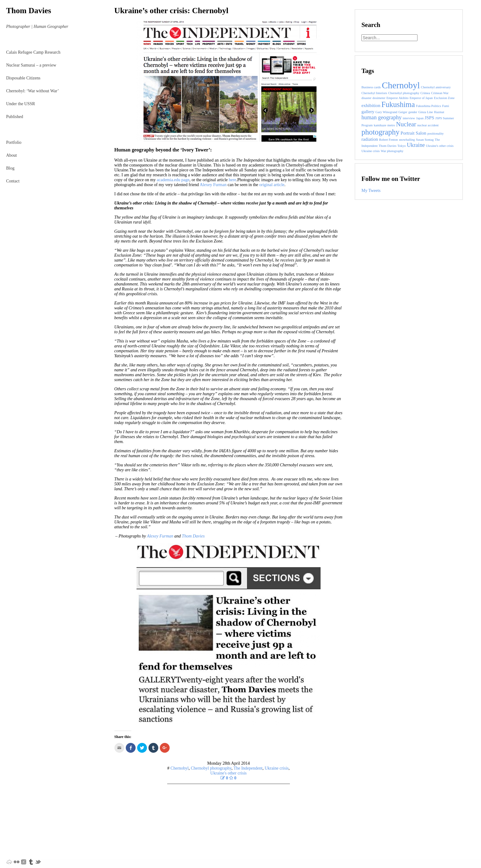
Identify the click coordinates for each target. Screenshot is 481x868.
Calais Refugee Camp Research (33, 52)
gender (413, 112)
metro (391, 125)
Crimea (425, 93)
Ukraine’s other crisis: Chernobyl (171, 11)
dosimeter (379, 98)
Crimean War (440, 93)
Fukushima (398, 104)
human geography (381, 117)
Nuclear (406, 124)
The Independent (248, 768)
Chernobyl (180, 768)
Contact (13, 181)
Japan (420, 118)
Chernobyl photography (211, 768)
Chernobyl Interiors (374, 93)
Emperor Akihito (398, 98)
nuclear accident (428, 125)
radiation (370, 139)
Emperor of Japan (421, 98)
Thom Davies (29, 11)
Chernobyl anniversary (436, 87)
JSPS (429, 118)
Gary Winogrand (386, 112)
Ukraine (416, 145)
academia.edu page (173, 180)
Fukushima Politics (429, 106)
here (233, 180)
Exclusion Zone (444, 98)
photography (380, 132)
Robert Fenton (389, 140)
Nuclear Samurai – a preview (31, 65)
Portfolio (14, 142)
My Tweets (371, 191)
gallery (368, 111)
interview (409, 118)
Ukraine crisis (277, 768)
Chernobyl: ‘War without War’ (33, 91)
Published (15, 117)
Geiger (403, 112)
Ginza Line (426, 112)
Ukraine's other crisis (229, 773)
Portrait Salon (414, 133)
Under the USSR (21, 104)
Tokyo (402, 146)
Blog (10, 168)
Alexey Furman (213, 185)
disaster (366, 98)
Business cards (371, 87)
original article (272, 185)
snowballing (407, 140)
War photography (392, 151)
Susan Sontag (425, 140)
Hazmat (439, 112)
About (12, 155)
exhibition (371, 105)
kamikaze (380, 125)
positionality (435, 134)
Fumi (446, 106)
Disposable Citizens (23, 78)
